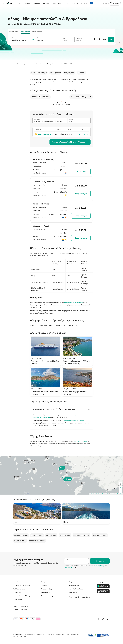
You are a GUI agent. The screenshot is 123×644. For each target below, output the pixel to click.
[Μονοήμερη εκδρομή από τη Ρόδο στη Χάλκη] (78, 382)
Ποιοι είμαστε (46, 585)
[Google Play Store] (103, 586)
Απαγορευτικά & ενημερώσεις (79, 597)
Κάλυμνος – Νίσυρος (100, 535)
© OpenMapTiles (105, 494)
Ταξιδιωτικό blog (19, 589)
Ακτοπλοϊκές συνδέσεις (37, 64)
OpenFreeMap (97, 494)
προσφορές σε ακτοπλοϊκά (74, 303)
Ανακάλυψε (57, 3)
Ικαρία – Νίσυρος (20, 541)
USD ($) (104, 3)
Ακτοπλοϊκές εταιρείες (21, 603)
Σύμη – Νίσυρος (65, 535)
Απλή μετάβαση (14, 31)
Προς (39, 38)
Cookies (38, 634)
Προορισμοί (17, 592)
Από (12, 38)
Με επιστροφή (26, 31)
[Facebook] (94, 619)
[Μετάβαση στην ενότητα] (39, 73)
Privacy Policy (100, 566)
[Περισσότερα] (25, 565)
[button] (39, 97)
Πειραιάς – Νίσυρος (21, 535)
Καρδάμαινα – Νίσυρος (37, 541)
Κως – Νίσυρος (51, 535)
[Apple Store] (103, 591)
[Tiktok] (103, 619)
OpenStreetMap (119, 494)
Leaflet (91, 494)
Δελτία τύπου (46, 592)
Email (67, 560)
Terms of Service (69, 568)
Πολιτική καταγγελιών (63, 634)
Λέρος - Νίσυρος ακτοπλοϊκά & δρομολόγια (60, 64)
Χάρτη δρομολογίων (80, 441)
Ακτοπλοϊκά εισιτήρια (20, 64)
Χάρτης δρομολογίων (21, 606)
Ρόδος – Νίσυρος (37, 535)
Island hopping (37, 31)
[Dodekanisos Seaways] (44, 134)
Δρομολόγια (18, 599)
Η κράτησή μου (72, 3)
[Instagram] (98, 619)
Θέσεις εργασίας (47, 596)
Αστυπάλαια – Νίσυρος (81, 535)
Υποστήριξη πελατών (76, 589)
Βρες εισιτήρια (81, 171)
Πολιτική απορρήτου (48, 634)
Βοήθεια (84, 3)
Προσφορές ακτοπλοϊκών (30, 3)
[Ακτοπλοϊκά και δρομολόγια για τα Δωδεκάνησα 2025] (46, 382)
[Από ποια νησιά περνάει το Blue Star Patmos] (46, 351)
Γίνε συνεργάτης (47, 589)
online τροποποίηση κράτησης (73, 421)
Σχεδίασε (46, 3)
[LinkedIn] (108, 619)
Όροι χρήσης (31, 634)
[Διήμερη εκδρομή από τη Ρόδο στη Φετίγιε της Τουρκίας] (78, 351)
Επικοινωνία (73, 592)
